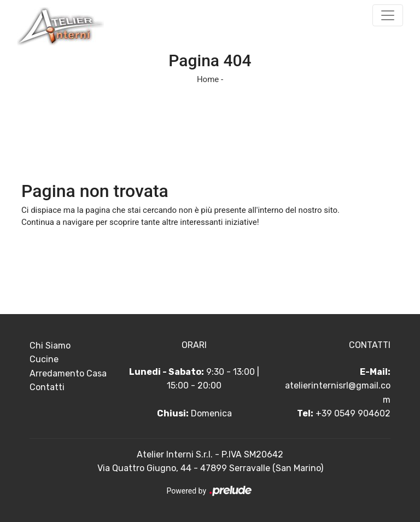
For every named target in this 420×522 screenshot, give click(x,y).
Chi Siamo (50, 346)
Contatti (47, 387)
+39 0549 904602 (353, 413)
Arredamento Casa (68, 373)
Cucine (44, 359)
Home (208, 79)
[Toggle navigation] (388, 15)
